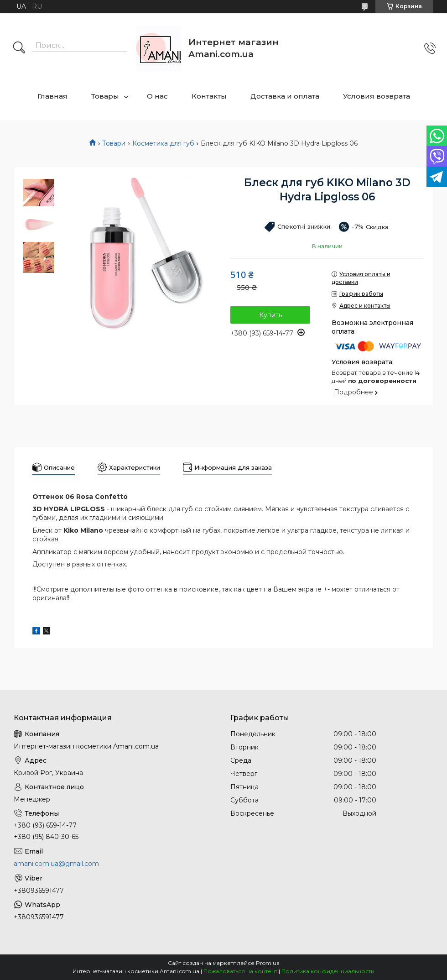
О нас (157, 96)
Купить (270, 315)
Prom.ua (268, 963)
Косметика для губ (163, 143)
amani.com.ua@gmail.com (56, 864)
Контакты (209, 96)
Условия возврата (377, 96)
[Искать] (19, 48)
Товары (105, 96)
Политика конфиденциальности (328, 971)
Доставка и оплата (285, 96)
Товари (114, 143)
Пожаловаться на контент (240, 971)
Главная (52, 96)
